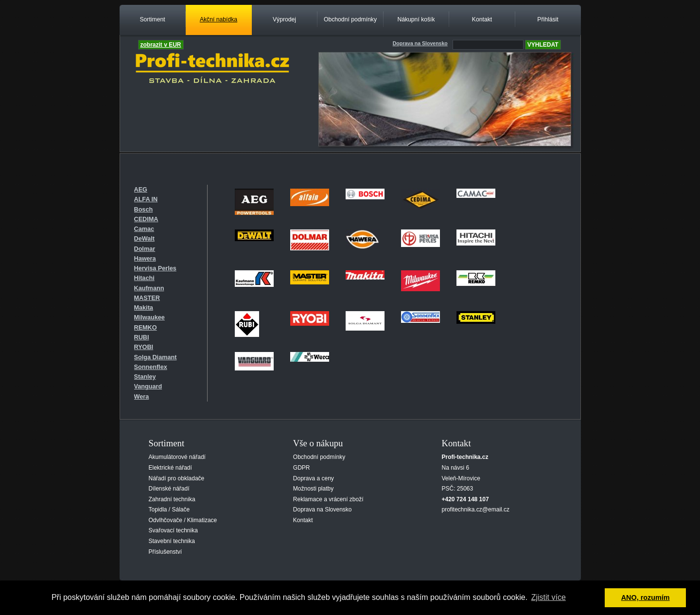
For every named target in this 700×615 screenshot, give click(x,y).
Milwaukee (149, 317)
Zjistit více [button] (549, 597)
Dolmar (145, 249)
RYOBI (144, 347)
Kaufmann (149, 288)
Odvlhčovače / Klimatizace (183, 520)
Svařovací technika (173, 530)
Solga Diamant (156, 357)
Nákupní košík (416, 19)
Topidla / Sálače (169, 510)
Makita (144, 308)
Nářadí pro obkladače (177, 478)
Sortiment (152, 19)
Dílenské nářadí (169, 489)
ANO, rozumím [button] (646, 597)
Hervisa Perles (155, 268)
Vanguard (148, 387)
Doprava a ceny (314, 478)
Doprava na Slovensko (323, 510)
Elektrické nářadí (170, 468)
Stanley (145, 377)
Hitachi (144, 278)
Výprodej (284, 19)
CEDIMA (146, 219)
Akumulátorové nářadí (177, 457)
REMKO (146, 328)
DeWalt (144, 239)
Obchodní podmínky (350, 19)
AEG (141, 190)
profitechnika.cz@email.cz (476, 510)
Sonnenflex (151, 367)
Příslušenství (166, 552)
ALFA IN (146, 199)
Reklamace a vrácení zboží (328, 499)
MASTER (147, 298)
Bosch (144, 210)
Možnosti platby (313, 489)
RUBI (142, 337)
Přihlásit (548, 19)
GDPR (302, 468)
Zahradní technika (172, 499)
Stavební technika (172, 541)
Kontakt (482, 19)
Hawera (145, 259)
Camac (144, 229)
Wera (142, 397)
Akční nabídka (219, 19)
